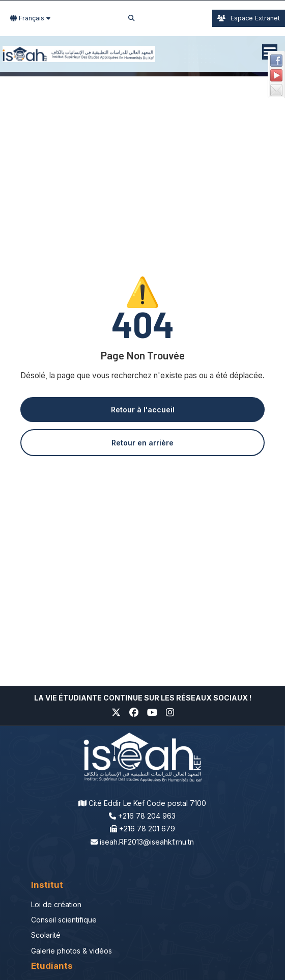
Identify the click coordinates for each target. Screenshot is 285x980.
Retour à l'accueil (143, 410)
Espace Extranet (249, 18)
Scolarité (46, 935)
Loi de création (56, 904)
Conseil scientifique (64, 920)
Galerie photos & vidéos (72, 951)
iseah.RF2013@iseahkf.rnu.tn (147, 842)
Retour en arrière (142, 443)
